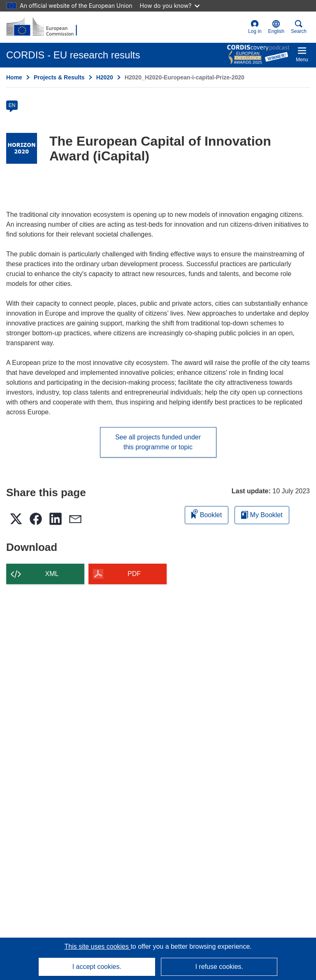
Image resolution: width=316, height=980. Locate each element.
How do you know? (170, 6)
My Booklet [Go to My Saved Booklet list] (262, 515)
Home (14, 77)
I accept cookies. (97, 967)
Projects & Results (59, 77)
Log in (255, 27)
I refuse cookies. (219, 967)
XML (52, 574)
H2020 (105, 77)
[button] (276, 27)
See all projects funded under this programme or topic (158, 442)
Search (299, 27)
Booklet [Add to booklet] (207, 514)
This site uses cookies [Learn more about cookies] (97, 946)
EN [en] (12, 105)
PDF (134, 574)
